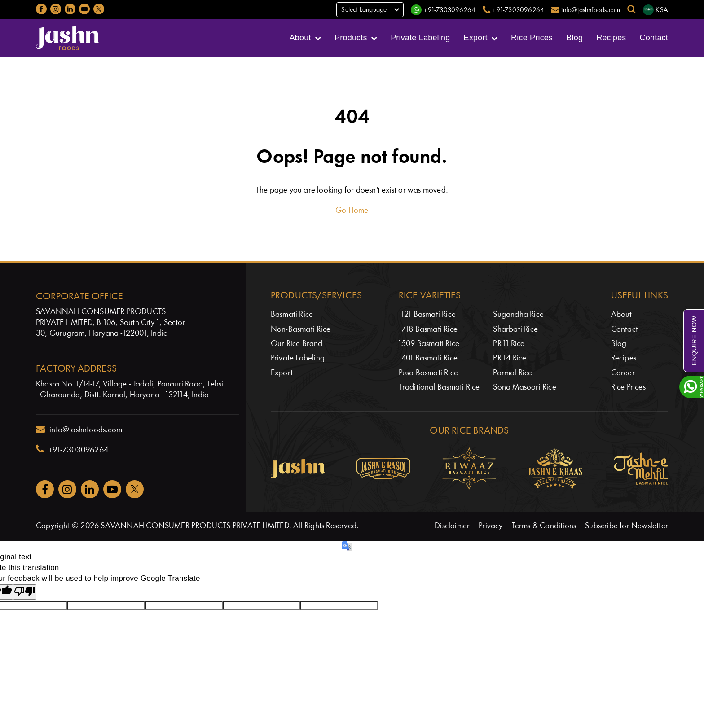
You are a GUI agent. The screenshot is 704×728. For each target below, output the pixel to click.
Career (623, 373)
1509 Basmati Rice (429, 344)
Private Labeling (420, 38)
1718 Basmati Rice (428, 330)
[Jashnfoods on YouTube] (84, 9)
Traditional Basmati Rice (439, 388)
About (300, 38)
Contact (654, 38)
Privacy (491, 526)
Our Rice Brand (297, 344)
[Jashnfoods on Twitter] (99, 9)
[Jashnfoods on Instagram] (56, 9)
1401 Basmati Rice (428, 358)
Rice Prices (532, 38)
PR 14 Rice (510, 358)
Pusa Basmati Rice (428, 373)
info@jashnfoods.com (79, 430)
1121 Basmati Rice (427, 315)
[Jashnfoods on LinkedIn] (70, 9)
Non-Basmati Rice (301, 330)
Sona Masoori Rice (524, 388)
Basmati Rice (292, 315)
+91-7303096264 (72, 449)
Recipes (611, 38)
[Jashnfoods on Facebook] (41, 9)
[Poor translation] (25, 592)
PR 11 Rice (509, 344)
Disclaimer (452, 526)
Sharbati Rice (515, 330)
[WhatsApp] (443, 10)
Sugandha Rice (518, 315)
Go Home (352, 211)
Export (475, 38)
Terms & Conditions (544, 526)
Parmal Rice (513, 373)
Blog (574, 38)
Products (351, 38)
